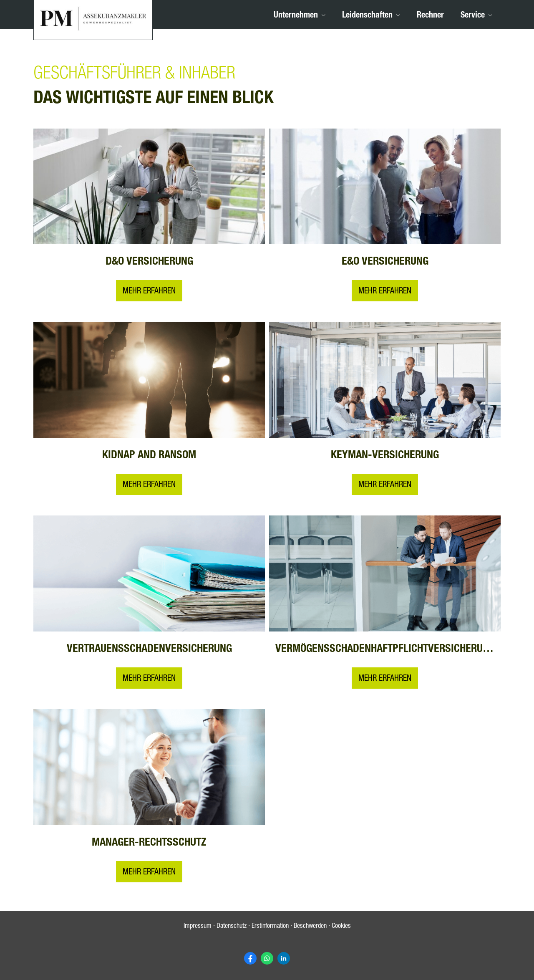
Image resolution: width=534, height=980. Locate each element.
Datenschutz (232, 927)
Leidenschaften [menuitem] (367, 16)
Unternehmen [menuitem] (296, 16)
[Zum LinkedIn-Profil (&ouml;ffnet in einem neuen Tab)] (284, 958)
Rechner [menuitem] (430, 16)
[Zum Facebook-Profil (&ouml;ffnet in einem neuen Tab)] (250, 958)
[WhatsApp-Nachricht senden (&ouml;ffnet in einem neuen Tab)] (267, 958)
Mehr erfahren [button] (149, 292)
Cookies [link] (341, 927)
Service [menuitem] (473, 16)
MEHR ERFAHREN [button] (385, 292)
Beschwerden (310, 927)
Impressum (198, 927)
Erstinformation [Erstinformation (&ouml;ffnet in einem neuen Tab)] (270, 927)
